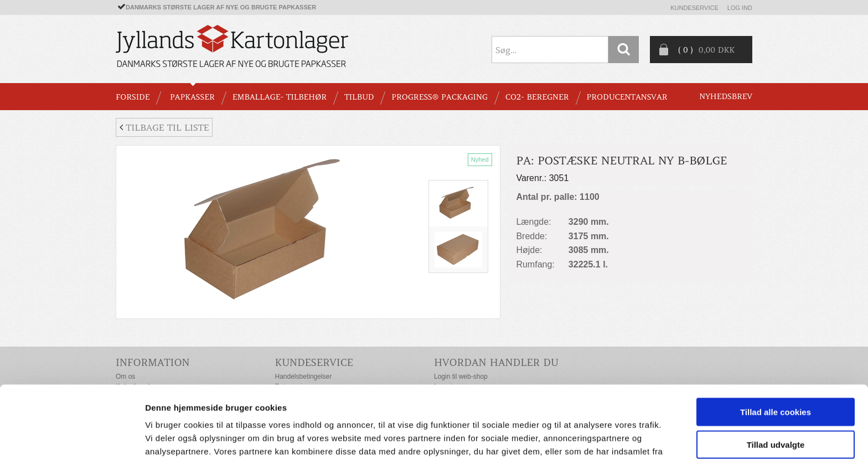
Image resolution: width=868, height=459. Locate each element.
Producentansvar (627, 97)
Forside (133, 97)
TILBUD (359, 97)
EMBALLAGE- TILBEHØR (280, 97)
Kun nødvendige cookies (776, 413)
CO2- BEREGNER (537, 97)
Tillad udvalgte (776, 381)
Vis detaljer (575, 437)
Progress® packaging (440, 97)
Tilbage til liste (164, 127)
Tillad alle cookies (776, 349)
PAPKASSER (192, 97)
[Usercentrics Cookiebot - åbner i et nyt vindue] (72, 437)
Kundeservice (694, 8)
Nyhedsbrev (726, 96)
